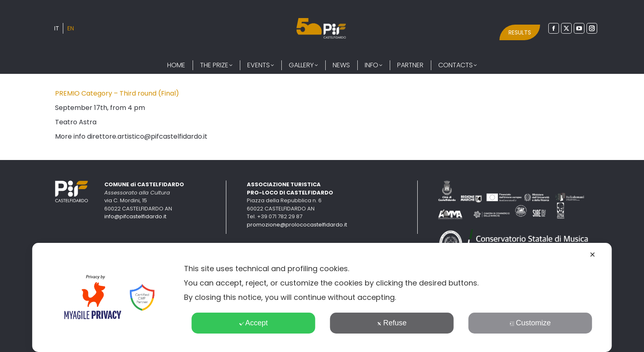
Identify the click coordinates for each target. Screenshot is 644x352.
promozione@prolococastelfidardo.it (297, 225)
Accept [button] (253, 323)
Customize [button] (530, 323)
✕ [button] (592, 255)
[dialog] (322, 297)
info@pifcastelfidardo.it (135, 216)
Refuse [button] (392, 323)
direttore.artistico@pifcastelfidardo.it (147, 136)
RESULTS (520, 32)
